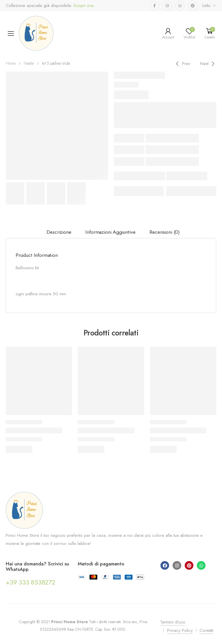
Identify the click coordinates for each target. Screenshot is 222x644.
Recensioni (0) (165, 232)
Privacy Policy (180, 630)
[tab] (59, 232)
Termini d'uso (173, 622)
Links (206, 5)
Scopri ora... (84, 6)
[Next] (208, 64)
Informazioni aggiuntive (110, 232)
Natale (29, 63)
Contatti (206, 630)
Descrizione (59, 232)
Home (11, 63)
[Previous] (182, 64)
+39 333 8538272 (30, 582)
